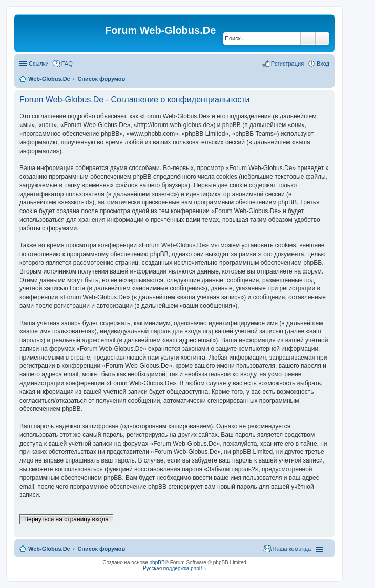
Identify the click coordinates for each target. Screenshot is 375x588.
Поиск (308, 38)
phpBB (157, 563)
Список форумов (101, 79)
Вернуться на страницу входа (66, 519)
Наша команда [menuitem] (292, 549)
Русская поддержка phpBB (174, 568)
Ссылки (39, 64)
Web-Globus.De (49, 79)
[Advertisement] (298, 205)
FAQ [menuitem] (67, 64)
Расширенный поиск (322, 38)
